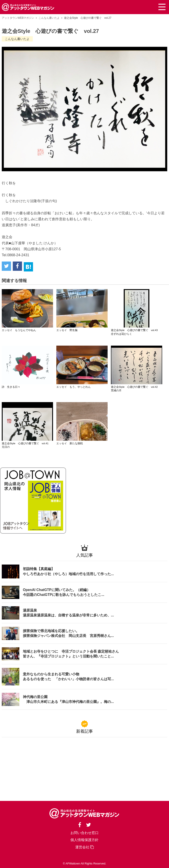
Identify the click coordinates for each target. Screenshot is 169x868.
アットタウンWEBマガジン (18, 18)
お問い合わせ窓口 (84, 833)
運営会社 (84, 847)
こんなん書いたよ (49, 18)
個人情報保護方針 (84, 840)
